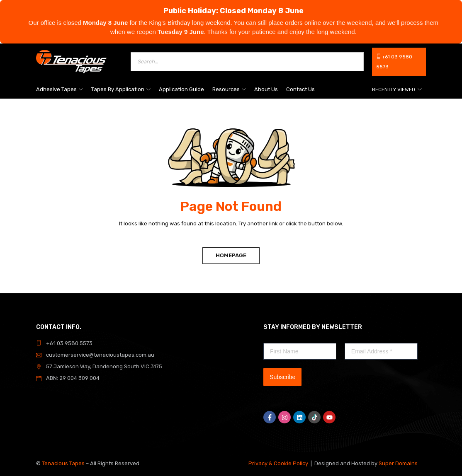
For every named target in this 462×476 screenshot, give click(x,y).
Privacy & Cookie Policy (278, 463)
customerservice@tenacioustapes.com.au (100, 355)
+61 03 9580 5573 (69, 343)
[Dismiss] (454, 8)
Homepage (231, 255)
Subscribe (282, 377)
